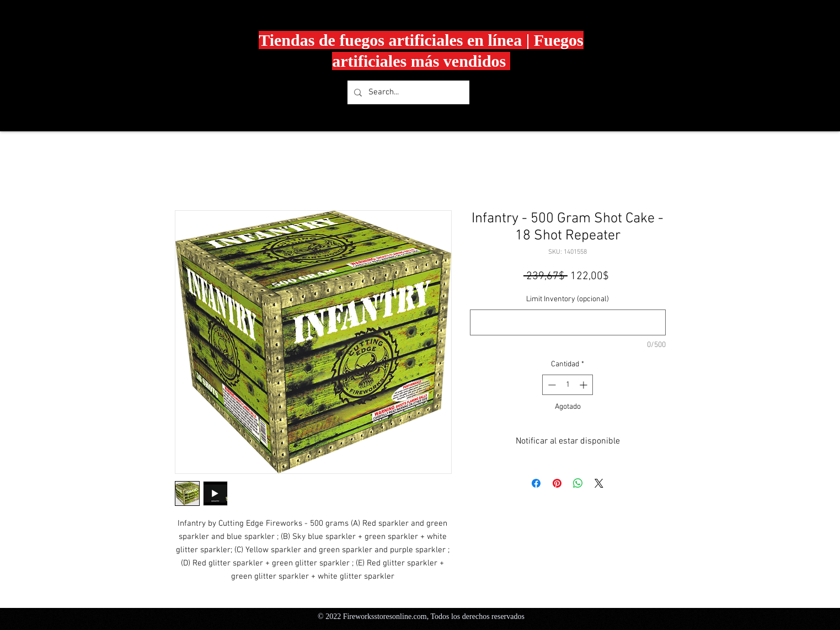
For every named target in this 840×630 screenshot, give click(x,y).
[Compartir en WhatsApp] (578, 483)
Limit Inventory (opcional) (568, 299)
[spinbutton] (568, 385)
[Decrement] (551, 385)
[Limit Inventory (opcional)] (568, 322)
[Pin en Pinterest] (557, 483)
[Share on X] (599, 483)
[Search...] (407, 92)
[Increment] (584, 385)
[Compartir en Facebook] (536, 483)
